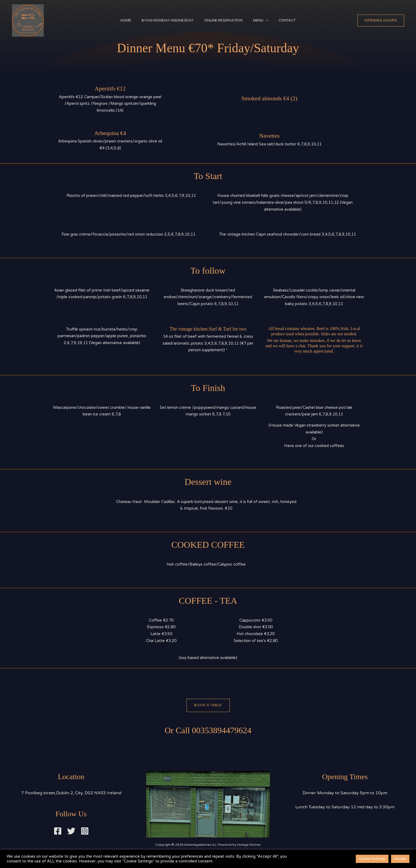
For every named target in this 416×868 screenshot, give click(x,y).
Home (120, 20)
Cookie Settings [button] (372, 859)
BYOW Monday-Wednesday (165, 20)
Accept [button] (400, 859)
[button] (268, 20)
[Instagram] (85, 831)
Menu (263, 20)
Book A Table (208, 705)
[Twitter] (71, 831)
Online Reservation (223, 20)
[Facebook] (58, 831)
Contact (292, 20)
